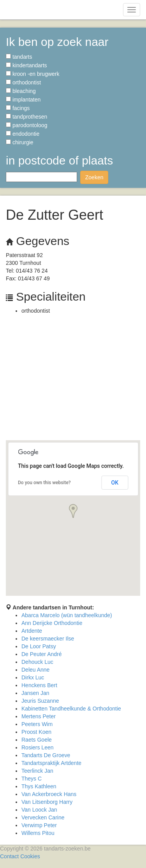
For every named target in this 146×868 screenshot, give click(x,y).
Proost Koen (36, 732)
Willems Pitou (38, 833)
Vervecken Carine (43, 817)
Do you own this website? (44, 483)
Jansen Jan (35, 693)
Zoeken (94, 177)
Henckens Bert (39, 685)
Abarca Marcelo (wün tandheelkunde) (67, 615)
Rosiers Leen (38, 747)
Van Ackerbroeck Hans (49, 794)
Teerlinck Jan (37, 771)
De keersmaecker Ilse (48, 639)
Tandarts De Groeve (46, 755)
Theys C (32, 779)
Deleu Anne (35, 670)
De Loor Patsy (39, 646)
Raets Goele (37, 740)
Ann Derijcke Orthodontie (52, 623)
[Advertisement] (73, 379)
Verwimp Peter (39, 825)
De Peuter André (42, 654)
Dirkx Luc (33, 677)
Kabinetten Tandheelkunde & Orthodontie (71, 709)
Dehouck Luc (37, 662)
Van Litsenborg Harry (47, 802)
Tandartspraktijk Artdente (51, 763)
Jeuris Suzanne (40, 701)
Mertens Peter (39, 716)
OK (115, 483)
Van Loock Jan (39, 810)
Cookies (30, 856)
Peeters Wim (37, 724)
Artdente (32, 631)
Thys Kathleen (39, 786)
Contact (9, 856)
